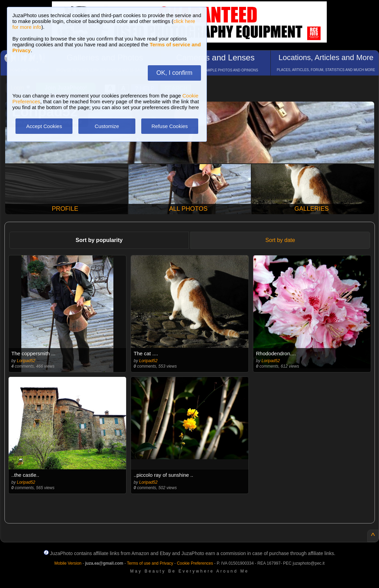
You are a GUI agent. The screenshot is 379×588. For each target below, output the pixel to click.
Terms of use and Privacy (150, 563)
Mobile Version (68, 563)
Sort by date (280, 240)
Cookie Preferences (195, 563)
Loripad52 (26, 361)
